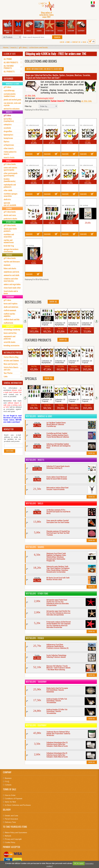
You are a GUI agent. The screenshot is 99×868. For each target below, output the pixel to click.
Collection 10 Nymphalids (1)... (32, 121)
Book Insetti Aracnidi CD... (34, 241)
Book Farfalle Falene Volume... (86, 201)
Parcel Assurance (12, 819)
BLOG (84, 42)
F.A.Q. (7, 781)
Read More (29, 154)
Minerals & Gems (8, 27)
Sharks (39, 26)
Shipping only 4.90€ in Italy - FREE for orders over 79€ (56, 54)
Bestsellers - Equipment (36, 725)
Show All (53, 302)
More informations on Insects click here (44, 69)
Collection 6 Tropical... (48, 161)
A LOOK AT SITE (10, 54)
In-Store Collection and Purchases (18, 805)
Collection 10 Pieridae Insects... (69, 121)
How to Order (10, 795)
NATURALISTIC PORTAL (12, 353)
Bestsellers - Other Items (37, 594)
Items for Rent (10, 802)
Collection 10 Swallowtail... (87, 324)
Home (68, 42)
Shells (29, 26)
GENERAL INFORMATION (13, 383)
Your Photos (8, 373)
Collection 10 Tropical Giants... (86, 161)
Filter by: (28, 106)
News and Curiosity (11, 364)
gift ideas (23, 47)
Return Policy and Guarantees (16, 832)
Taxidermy (71, 26)
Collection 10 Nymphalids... (60, 324)
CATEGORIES (8, 79)
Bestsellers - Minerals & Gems (39, 416)
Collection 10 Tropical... (67, 161)
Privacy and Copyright (13, 839)
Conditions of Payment (14, 798)
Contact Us (76, 42)
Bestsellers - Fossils (35, 638)
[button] (27, 321)
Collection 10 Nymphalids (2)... (50, 121)
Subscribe (10, 451)
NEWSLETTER (9, 429)
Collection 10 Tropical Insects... (51, 201)
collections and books (38, 47)
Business (8, 778)
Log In (62, 42)
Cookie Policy (10, 842)
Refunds (8, 836)
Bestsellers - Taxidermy (36, 682)
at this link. (87, 101)
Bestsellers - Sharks (35, 547)
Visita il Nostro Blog (11, 357)
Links (6, 376)
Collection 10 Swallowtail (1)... (86, 121)
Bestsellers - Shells (34, 503)
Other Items (50, 26)
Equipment (81, 26)
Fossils (60, 26)
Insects (18, 26)
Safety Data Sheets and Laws (11, 368)
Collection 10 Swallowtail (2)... (32, 161)
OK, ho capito (79, 863)
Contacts (8, 785)
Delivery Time (10, 822)
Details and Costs (12, 816)
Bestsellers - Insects (35, 460)
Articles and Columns (11, 360)
